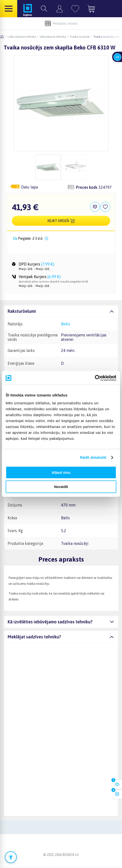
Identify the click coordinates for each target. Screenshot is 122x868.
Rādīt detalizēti (93, 457)
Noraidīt (61, 487)
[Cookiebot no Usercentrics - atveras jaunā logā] (95, 378)
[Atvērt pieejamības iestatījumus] (11, 857)
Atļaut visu (61, 472)
